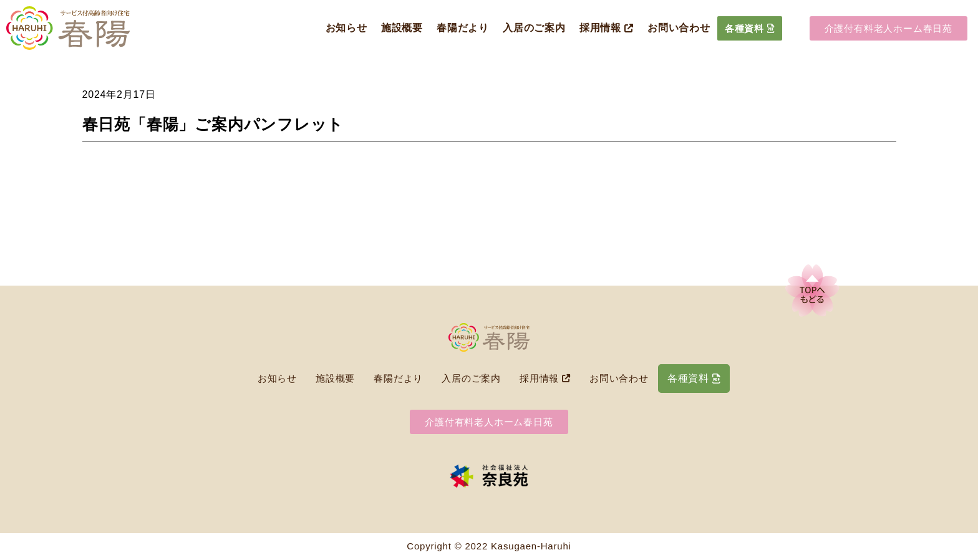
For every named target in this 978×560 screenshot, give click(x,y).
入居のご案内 (534, 28)
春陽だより (463, 28)
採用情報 (607, 28)
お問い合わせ (679, 28)
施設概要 (402, 28)
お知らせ (346, 28)
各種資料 (750, 28)
